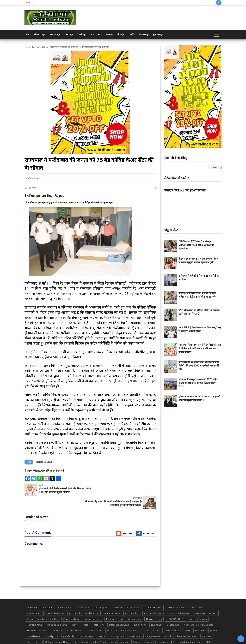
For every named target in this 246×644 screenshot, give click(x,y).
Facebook (149, 521)
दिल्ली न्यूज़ (82, 34)
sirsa (113, 629)
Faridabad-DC (132, 600)
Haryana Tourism (198, 606)
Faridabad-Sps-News (206, 600)
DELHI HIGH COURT (176, 595)
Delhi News (196, 595)
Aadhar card (64, 595)
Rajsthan (207, 623)
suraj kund (150, 629)
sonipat (125, 629)
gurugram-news (93, 606)
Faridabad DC (92, 600)
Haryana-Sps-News (57, 612)
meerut (157, 618)
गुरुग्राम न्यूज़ (158, 34)
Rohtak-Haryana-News (57, 629)
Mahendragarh (95, 618)
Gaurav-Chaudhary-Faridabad (43, 606)
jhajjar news (140, 612)
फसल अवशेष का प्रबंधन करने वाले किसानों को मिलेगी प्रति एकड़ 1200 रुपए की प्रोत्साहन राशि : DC (199, 366)
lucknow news (75, 618)
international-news (119, 612)
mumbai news (173, 618)
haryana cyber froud (131, 606)
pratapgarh (116, 623)
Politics (102, 623)
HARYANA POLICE (175, 606)
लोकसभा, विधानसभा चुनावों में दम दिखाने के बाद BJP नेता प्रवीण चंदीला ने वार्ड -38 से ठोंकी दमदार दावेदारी (200, 348)
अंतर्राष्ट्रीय (121, 34)
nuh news (200, 618)
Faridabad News (41, 47)
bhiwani (118, 595)
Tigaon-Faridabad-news (189, 629)
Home (27, 3)
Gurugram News (72, 606)
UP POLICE (46, 635)
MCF (146, 618)
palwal (214, 618)
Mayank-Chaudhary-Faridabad (123, 618)
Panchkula (69, 623)
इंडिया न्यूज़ (69, 34)
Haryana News (154, 606)
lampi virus (57, 618)
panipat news (86, 623)
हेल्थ (100, 34)
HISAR (75, 612)
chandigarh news (153, 595)
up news (31, 635)
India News (99, 612)
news (188, 618)
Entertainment (34, 600)
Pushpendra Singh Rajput (46, 196)
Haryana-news (35, 612)
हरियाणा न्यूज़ (55, 34)
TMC (208, 629)
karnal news (172, 612)
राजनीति (132, 34)
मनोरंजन (109, 34)
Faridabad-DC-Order (155, 600)
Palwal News (33, 623)
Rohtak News (34, 629)
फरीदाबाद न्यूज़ (39, 34)
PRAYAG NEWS (134, 623)
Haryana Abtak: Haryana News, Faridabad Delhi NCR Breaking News (57, 641)
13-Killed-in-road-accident (40, 595)
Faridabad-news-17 (180, 600)
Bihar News (133, 595)
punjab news (153, 623)
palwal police (52, 623)
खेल (92, 34)
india (86, 612)
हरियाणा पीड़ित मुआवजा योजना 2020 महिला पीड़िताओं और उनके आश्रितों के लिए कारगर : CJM (198, 383)
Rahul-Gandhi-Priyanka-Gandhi (181, 623)
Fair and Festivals (55, 600)
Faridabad (75, 600)
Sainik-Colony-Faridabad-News (90, 629)
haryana (111, 606)
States (137, 629)
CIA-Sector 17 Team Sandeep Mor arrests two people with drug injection (196, 245)
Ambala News (83, 595)
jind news (156, 612)
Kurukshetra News (37, 618)
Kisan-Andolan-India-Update (198, 612)
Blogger (128, 521)
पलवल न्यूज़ (144, 34)
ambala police (102, 595)
